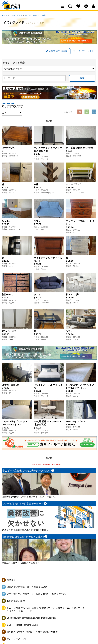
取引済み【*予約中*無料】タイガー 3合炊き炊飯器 (32, 633)
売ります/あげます (30, 15)
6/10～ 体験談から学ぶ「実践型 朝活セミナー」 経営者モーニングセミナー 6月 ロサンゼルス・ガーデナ (46, 610)
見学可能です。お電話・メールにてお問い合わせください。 (37, 595)
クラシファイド (15, 15)
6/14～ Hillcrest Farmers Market (22, 625)
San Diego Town (16, 9)
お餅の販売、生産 (16, 602)
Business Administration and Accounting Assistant (31, 619)
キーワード (9, 79)
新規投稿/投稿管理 (56, 52)
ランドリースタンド (17, 640)
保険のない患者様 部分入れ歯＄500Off (28, 588)
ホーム (4, 15)
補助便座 (11, 581)
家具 (40, 15)
